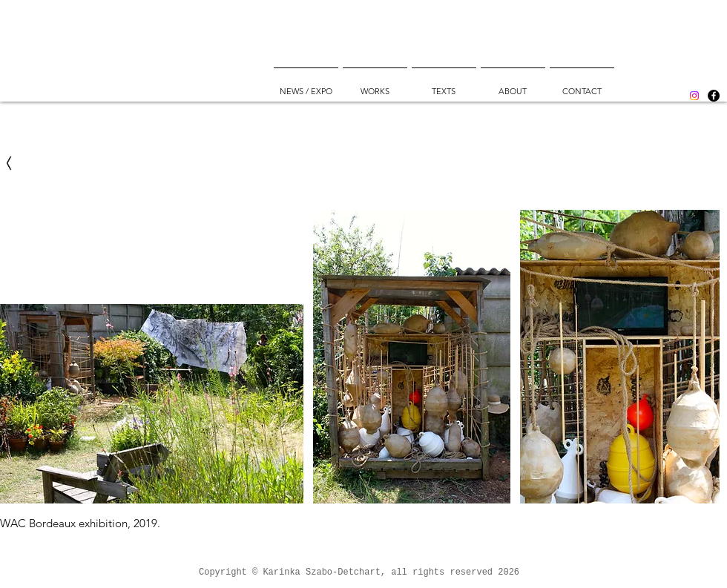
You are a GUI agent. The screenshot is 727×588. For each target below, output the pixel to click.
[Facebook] (714, 96)
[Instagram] (694, 96)
